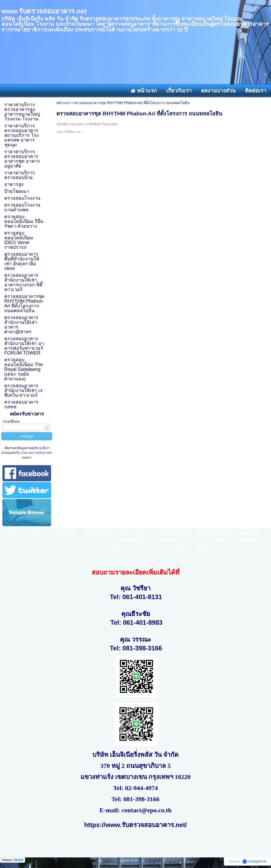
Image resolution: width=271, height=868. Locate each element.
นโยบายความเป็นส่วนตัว (36, 453)
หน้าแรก (63, 103)
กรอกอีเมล (11, 421)
